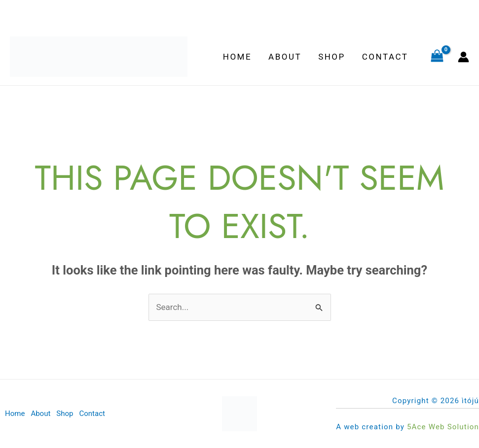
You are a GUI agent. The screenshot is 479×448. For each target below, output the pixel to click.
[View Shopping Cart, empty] (437, 57)
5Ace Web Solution (443, 427)
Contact (385, 57)
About (285, 57)
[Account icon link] (463, 57)
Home (237, 57)
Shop (332, 57)
